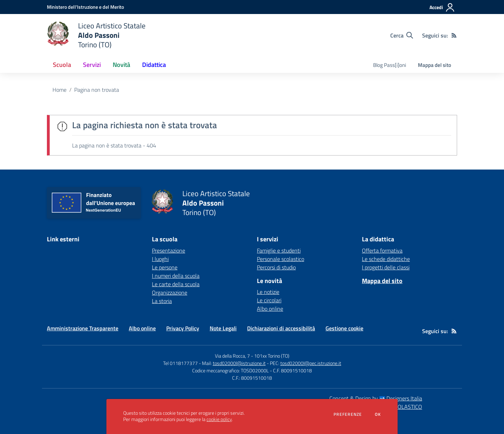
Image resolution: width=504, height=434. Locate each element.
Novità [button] (121, 65)
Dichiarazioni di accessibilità (281, 328)
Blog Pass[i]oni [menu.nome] (390, 65)
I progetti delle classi (386, 267)
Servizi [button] (92, 65)
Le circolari (269, 300)
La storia (162, 301)
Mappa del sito (435, 65)
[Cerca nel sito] (402, 35)
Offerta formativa (382, 250)
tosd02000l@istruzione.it (239, 363)
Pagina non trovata (97, 90)
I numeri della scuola (176, 276)
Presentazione (169, 250)
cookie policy (219, 419)
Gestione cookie (344, 328)
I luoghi (160, 259)
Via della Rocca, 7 (232, 356)
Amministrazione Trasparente (83, 328)
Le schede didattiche (386, 259)
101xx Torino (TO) (272, 356)
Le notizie (268, 292)
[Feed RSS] (454, 35)
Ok (378, 414)
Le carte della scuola (176, 284)
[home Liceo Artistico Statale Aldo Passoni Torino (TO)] (96, 35)
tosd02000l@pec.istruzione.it (311, 363)
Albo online (270, 309)
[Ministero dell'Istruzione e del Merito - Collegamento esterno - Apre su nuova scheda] (85, 7)
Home (59, 90)
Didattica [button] (154, 65)
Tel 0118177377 (180, 363)
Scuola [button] (62, 65)
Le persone (165, 267)
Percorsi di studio (276, 267)
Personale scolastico (281, 259)
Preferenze (348, 414)
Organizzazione (170, 292)
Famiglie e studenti (279, 250)
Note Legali (223, 328)
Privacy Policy (183, 328)
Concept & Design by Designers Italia (376, 398)
